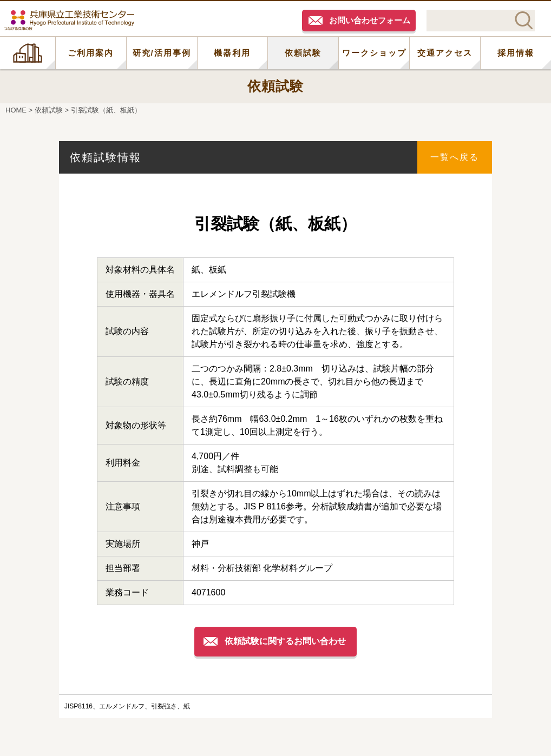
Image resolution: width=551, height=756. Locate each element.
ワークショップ (374, 53)
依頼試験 (303, 53)
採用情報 (516, 53)
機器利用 (232, 53)
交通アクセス (445, 53)
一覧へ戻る (455, 157)
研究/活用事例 (162, 53)
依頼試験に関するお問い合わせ (285, 641)
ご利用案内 (91, 53)
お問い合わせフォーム (370, 20)
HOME (28, 53)
